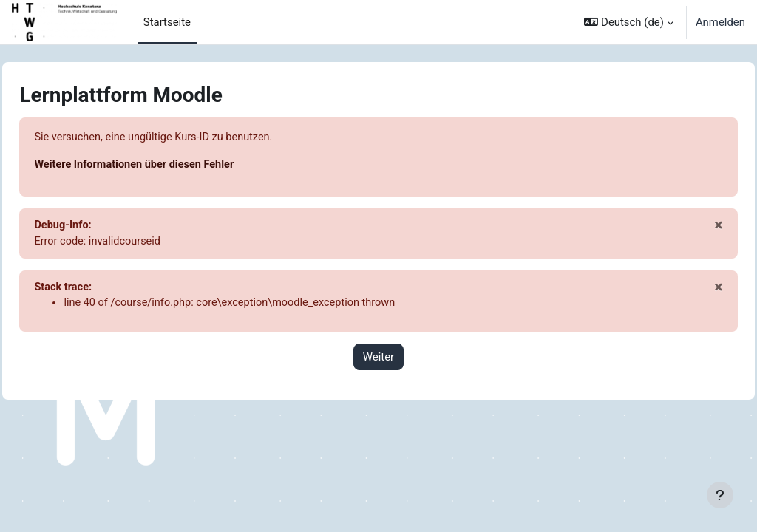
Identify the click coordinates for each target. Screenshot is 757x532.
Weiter (378, 360)
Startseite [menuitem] (167, 22)
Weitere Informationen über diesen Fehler (170, 166)
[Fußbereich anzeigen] (720, 495)
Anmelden (720, 22)
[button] (628, 22)
